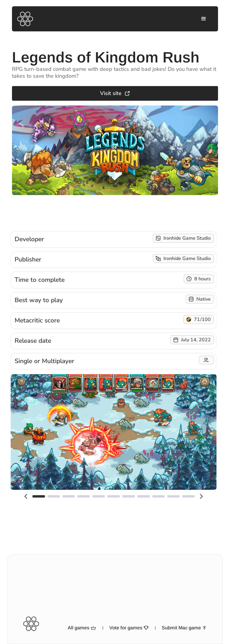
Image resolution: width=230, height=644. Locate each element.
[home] (25, 19)
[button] (204, 19)
